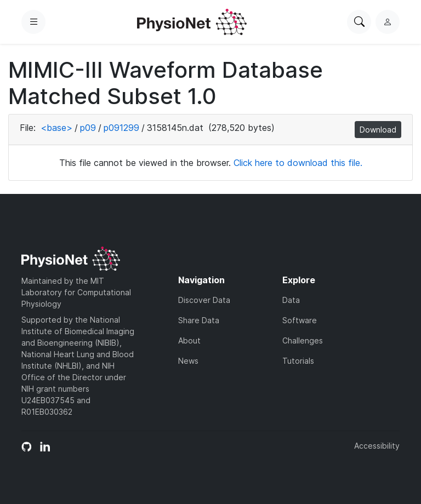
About (189, 340)
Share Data (199, 320)
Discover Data (204, 300)
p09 (88, 128)
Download (378, 130)
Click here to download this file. (298, 163)
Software (300, 320)
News (188, 361)
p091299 (121, 128)
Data (291, 300)
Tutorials (298, 361)
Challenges (303, 340)
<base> (56, 128)
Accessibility (377, 446)
